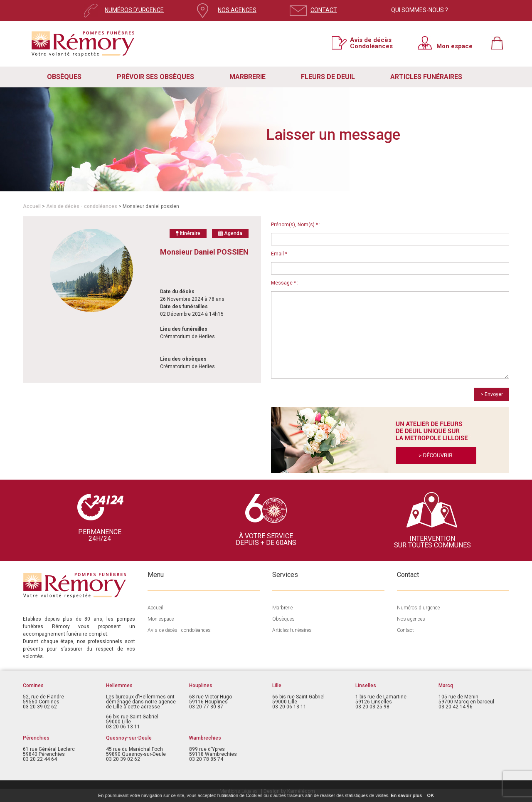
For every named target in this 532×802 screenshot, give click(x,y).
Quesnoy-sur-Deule (129, 738)
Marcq (446, 686)
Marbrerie (282, 608)
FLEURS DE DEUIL (328, 77)
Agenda (230, 233)
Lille (277, 686)
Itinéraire (188, 233)
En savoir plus (406, 795)
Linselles (366, 686)
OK (431, 795)
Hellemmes (119, 686)
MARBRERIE (248, 77)
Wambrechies (205, 738)
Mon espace (454, 46)
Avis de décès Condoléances (371, 43)
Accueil (32, 206)
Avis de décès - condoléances (82, 206)
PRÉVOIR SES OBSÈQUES (155, 77)
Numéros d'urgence (418, 608)
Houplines (201, 686)
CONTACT (324, 10)
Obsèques (283, 619)
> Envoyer (492, 394)
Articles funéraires (292, 630)
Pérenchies (36, 738)
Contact (405, 630)
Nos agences (411, 619)
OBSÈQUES (64, 77)
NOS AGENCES (237, 10)
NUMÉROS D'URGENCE (134, 10)
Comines (33, 686)
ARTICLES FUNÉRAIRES (426, 77)
